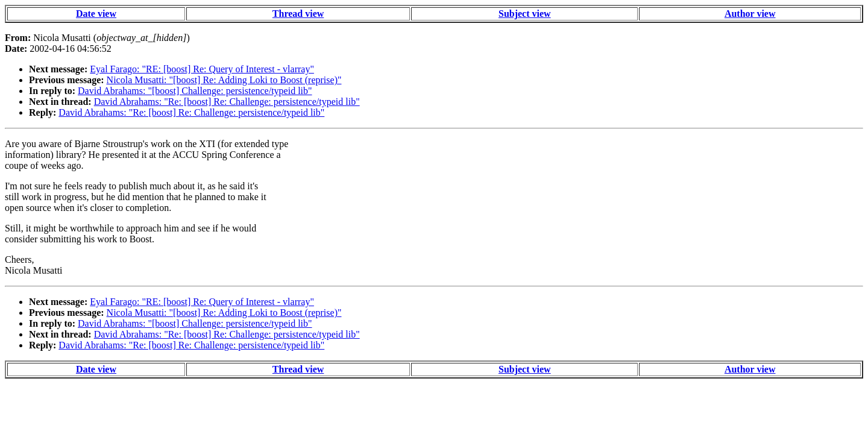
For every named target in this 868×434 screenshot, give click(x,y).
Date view (96, 14)
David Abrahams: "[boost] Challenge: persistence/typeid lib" (195, 91)
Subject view (525, 14)
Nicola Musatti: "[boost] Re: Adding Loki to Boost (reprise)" (224, 80)
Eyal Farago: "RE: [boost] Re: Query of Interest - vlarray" (202, 69)
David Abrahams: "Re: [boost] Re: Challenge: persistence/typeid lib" (227, 102)
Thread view (298, 14)
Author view (750, 14)
